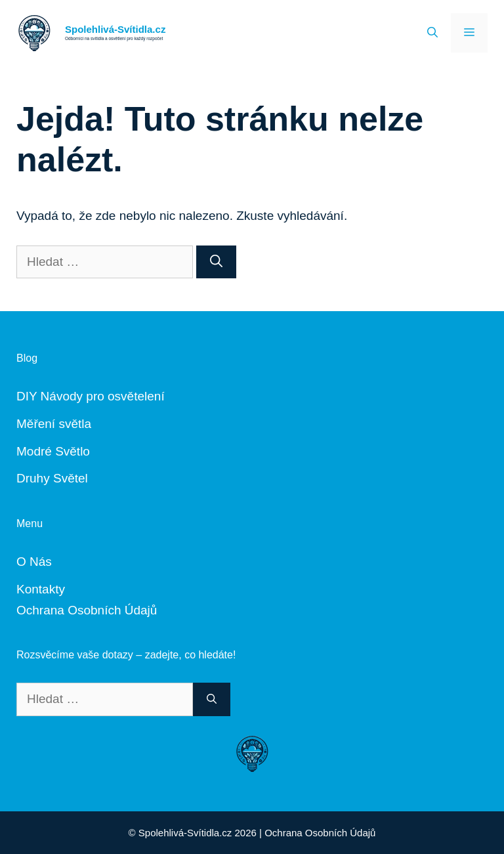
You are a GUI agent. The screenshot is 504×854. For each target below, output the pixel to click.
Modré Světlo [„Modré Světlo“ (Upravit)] (53, 451)
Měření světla (54, 424)
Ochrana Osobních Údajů (87, 610)
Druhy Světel (52, 478)
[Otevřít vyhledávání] (432, 33)
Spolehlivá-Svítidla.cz (115, 29)
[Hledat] (216, 262)
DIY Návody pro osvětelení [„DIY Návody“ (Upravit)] (91, 396)
